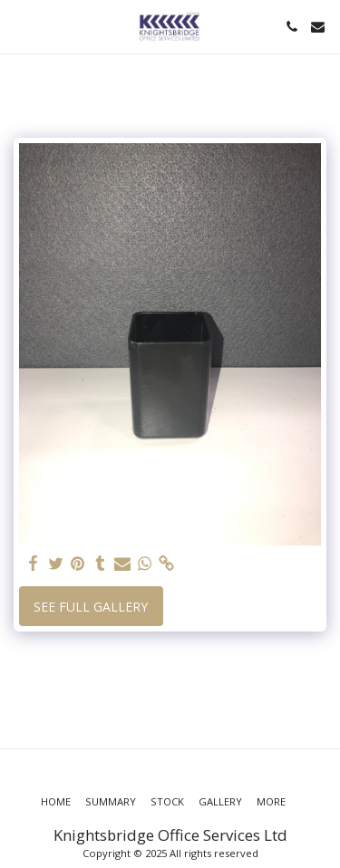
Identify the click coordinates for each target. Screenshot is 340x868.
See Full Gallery (91, 607)
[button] (20, 26)
